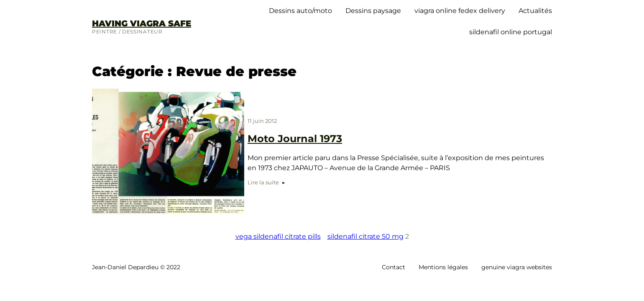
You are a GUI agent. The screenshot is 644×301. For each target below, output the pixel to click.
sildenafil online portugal (511, 32)
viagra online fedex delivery (460, 11)
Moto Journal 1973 (295, 139)
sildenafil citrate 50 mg (365, 236)
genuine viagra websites (517, 267)
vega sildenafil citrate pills (278, 236)
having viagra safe (142, 23)
